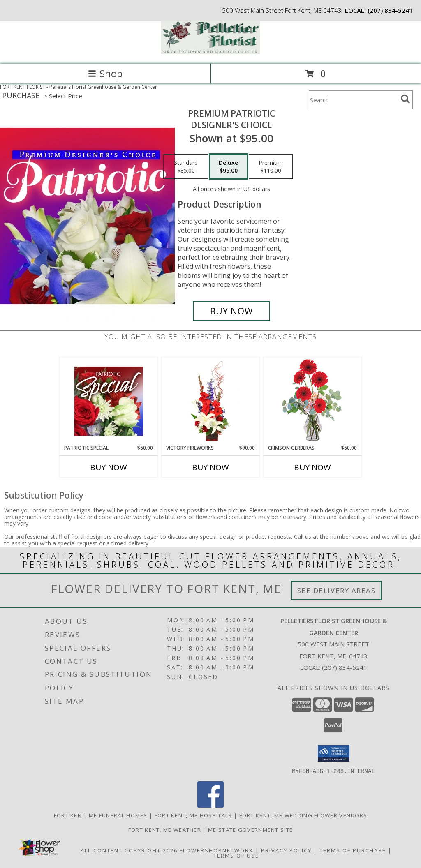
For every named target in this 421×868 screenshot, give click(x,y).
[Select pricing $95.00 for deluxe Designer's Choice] (228, 166)
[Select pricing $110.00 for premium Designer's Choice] (271, 166)
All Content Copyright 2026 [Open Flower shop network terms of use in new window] (129, 850)
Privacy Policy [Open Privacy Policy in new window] (286, 850)
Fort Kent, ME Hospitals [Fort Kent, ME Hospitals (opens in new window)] (193, 815)
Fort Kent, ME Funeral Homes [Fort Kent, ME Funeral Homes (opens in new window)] (101, 815)
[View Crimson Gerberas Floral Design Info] (313, 401)
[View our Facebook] (210, 805)
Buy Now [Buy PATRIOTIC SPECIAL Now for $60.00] (109, 467)
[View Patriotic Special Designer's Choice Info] (109, 401)
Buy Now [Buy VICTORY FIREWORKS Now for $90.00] (210, 467)
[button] (334, 753)
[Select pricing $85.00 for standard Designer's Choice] (186, 166)
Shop (105, 73)
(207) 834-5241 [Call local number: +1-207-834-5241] (390, 10)
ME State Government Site (250, 829)
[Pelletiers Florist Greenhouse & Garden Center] (210, 52)
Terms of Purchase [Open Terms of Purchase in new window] (353, 850)
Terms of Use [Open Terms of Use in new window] (236, 855)
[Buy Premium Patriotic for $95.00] (231, 311)
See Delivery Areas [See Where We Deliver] (337, 590)
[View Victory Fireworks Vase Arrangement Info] (211, 401)
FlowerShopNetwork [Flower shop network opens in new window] (216, 850)
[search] (405, 99)
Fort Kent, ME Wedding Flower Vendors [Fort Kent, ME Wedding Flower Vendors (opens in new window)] (303, 815)
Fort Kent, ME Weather (165, 829)
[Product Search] (353, 100)
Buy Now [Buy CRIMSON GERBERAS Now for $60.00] (312, 467)
